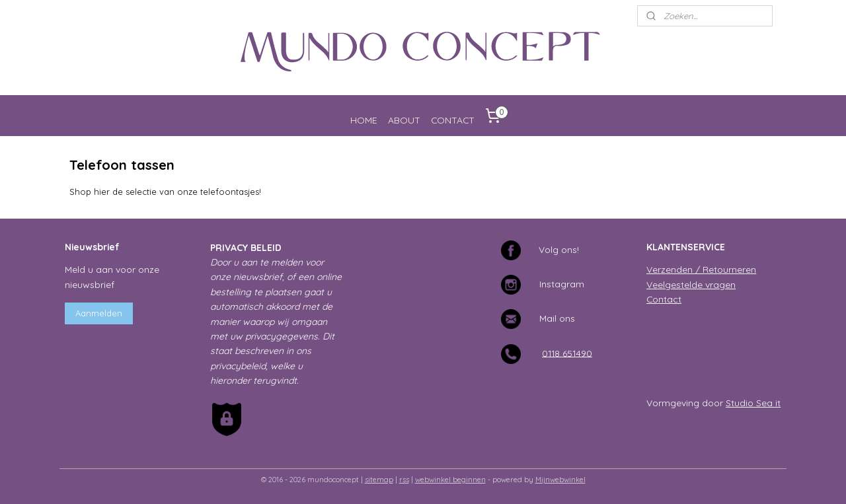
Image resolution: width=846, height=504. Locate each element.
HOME (364, 120)
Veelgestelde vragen (691, 284)
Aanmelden (99, 313)
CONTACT (453, 120)
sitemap (379, 480)
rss (404, 480)
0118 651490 (567, 352)
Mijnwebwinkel (560, 480)
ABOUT (404, 120)
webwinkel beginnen (450, 480)
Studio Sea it (753, 403)
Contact (664, 299)
